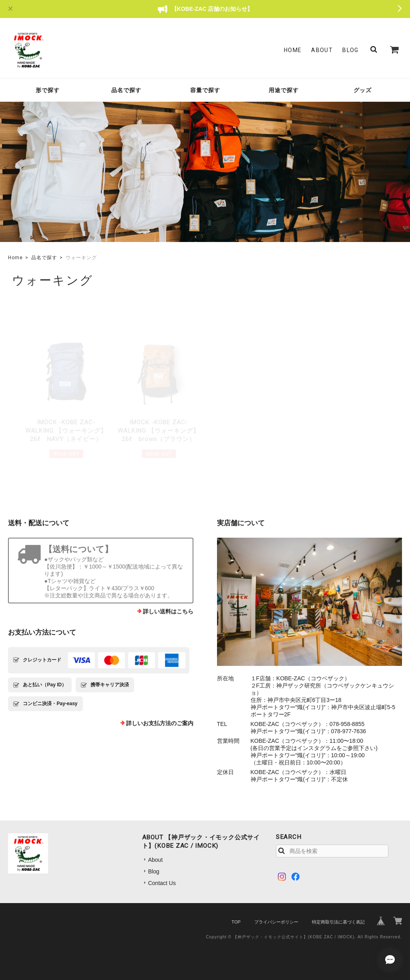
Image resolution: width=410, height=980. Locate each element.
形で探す (48, 90)
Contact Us (162, 883)
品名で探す (126, 90)
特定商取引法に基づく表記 (338, 922)
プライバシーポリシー (276, 922)
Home (293, 50)
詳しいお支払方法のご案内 (160, 723)
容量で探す (205, 90)
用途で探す (284, 90)
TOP (236, 922)
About (322, 50)
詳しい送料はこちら (168, 611)
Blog (351, 50)
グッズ (363, 90)
